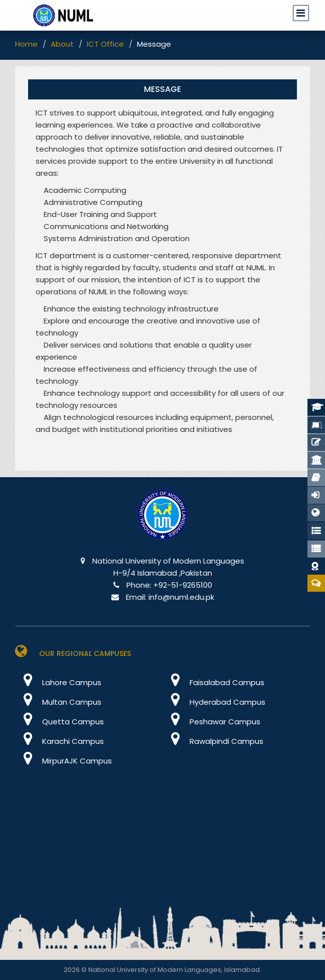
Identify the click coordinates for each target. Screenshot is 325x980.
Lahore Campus (58, 682)
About (62, 44)
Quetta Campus (59, 722)
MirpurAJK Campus (63, 761)
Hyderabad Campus (214, 702)
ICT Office (105, 44)
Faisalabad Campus (213, 682)
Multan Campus (58, 702)
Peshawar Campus (211, 722)
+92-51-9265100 (183, 585)
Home (26, 44)
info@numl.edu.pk (181, 597)
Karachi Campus (59, 741)
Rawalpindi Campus (213, 741)
